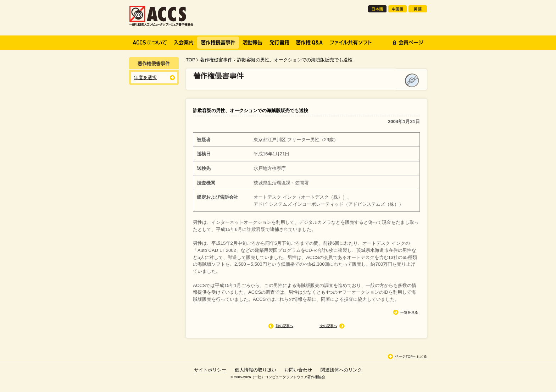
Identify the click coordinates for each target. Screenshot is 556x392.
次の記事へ (328, 326)
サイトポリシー (210, 370)
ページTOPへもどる (411, 356)
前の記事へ (284, 326)
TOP (191, 60)
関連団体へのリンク (341, 370)
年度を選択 (145, 78)
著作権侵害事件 (216, 60)
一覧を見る (409, 312)
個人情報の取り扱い (255, 370)
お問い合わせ (298, 370)
